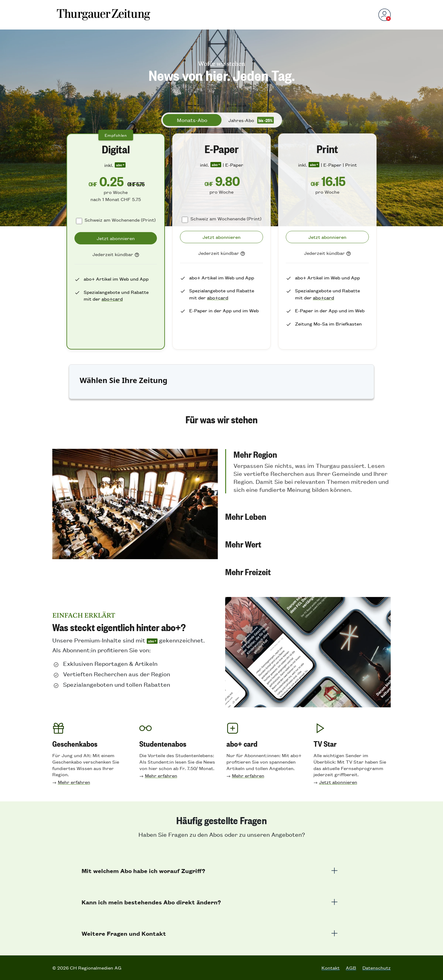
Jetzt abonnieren (338, 782)
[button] (308, 471)
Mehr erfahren (74, 782)
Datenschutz (377, 968)
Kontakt (331, 968)
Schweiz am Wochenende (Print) (120, 220)
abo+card (112, 299)
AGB (351, 968)
